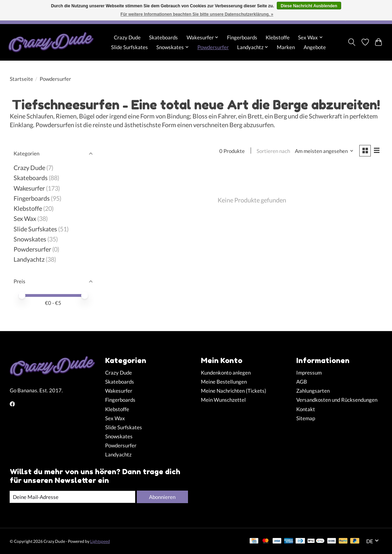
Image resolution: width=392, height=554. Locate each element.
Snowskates (30, 239)
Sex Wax (25, 219)
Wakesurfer (29, 188)
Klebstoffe (278, 37)
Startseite (21, 79)
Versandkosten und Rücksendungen (337, 400)
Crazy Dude (127, 37)
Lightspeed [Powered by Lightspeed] (100, 541)
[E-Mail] (72, 497)
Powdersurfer (213, 47)
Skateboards (163, 37)
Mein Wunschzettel (223, 400)
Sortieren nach (273, 151)
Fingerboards (242, 37)
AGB (302, 382)
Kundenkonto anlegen (226, 373)
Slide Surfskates (130, 47)
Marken (286, 47)
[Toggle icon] (351, 42)
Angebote (315, 47)
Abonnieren (162, 497)
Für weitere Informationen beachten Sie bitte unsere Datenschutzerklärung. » (197, 14)
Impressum (309, 373)
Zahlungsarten (313, 391)
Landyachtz (29, 259)
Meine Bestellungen (224, 382)
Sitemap (306, 418)
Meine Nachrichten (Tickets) (234, 391)
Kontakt (306, 409)
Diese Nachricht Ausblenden (309, 6)
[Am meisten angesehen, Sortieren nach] (323, 151)
